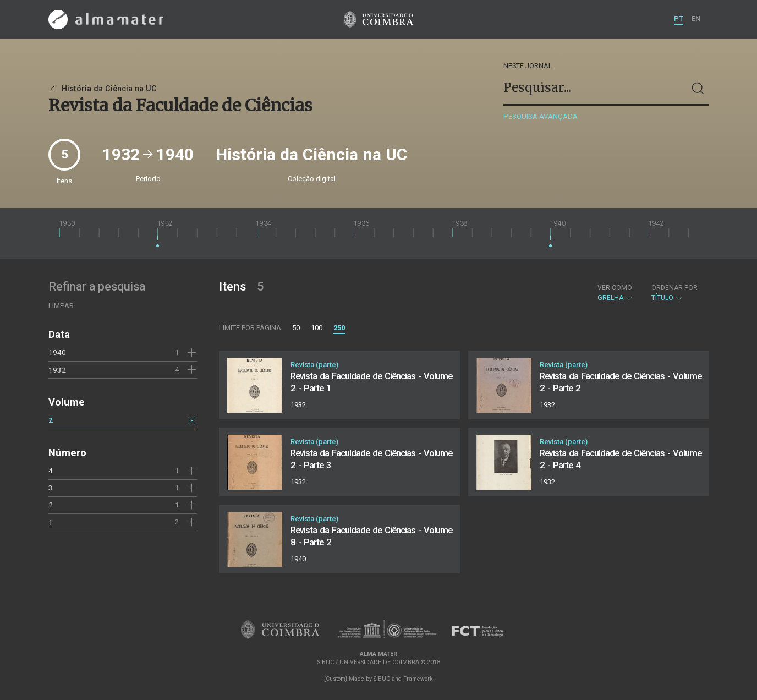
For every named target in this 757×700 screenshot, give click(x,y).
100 (317, 328)
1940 (57, 352)
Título (674, 293)
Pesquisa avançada (541, 116)
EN (696, 18)
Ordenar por (674, 288)
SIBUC (382, 679)
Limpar (61, 306)
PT (679, 18)
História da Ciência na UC (103, 89)
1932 (57, 370)
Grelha (615, 293)
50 (296, 328)
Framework (418, 679)
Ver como (615, 288)
